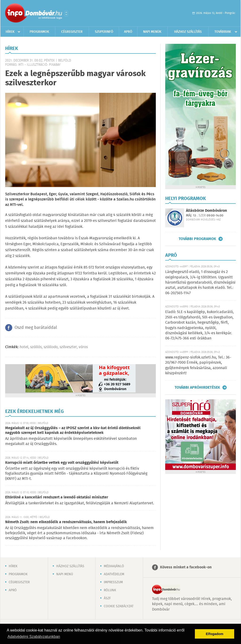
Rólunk (110, 590)
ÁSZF (107, 598)
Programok (39, 32)
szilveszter (68, 347)
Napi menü (65, 574)
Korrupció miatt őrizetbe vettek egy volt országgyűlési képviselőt (62, 463)
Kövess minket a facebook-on (186, 567)
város (83, 347)
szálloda (51, 347)
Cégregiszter (72, 32)
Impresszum (113, 582)
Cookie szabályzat (119, 606)
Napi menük (152, 32)
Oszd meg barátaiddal (36, 328)
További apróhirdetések (197, 387)
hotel (24, 347)
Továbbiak (223, 32)
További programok (197, 239)
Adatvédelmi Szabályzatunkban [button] (34, 637)
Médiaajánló (114, 566)
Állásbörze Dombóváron (206, 211)
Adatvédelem (114, 574)
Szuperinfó (104, 32)
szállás (36, 347)
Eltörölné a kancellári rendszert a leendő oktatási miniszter (57, 497)
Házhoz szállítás (188, 32)
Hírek (10, 32)
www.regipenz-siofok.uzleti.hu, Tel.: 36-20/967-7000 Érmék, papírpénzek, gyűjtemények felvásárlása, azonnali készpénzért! (198, 365)
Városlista (66, 13)
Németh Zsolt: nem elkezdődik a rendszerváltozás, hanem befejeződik (66, 522)
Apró (128, 32)
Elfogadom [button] (215, 634)
